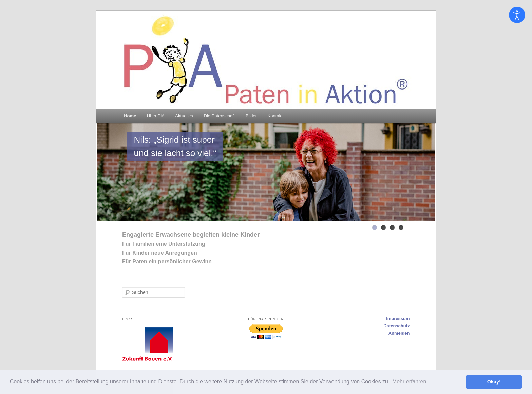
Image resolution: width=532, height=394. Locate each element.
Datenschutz (396, 326)
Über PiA (156, 116)
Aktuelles (184, 116)
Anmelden (399, 333)
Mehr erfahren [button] (409, 382)
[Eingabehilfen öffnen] (517, 15)
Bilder (251, 116)
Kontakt (275, 116)
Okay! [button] (494, 382)
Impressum (398, 319)
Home (130, 116)
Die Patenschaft (220, 116)
